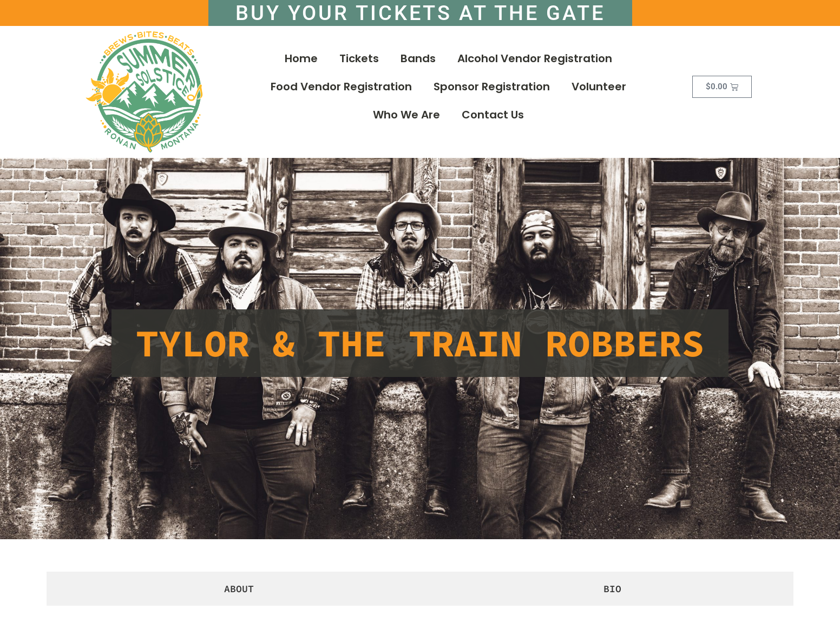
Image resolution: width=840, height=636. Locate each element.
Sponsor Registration (492, 90)
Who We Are (406, 118)
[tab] (236, 592)
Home (301, 62)
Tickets (359, 62)
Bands (418, 62)
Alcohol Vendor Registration (535, 62)
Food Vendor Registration (341, 90)
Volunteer (599, 90)
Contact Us (493, 118)
